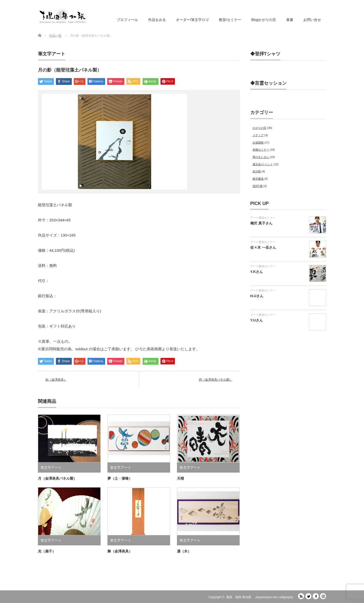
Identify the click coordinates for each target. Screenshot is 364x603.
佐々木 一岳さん (263, 247)
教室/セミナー (230, 20)
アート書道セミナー (263, 218)
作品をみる (157, 20)
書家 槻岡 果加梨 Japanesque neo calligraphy (260, 597)
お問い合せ (312, 20)
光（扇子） (47, 551)
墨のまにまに (261, 157)
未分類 (257, 171)
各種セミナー (261, 150)
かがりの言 (259, 128)
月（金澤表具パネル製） (57, 478)
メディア (258, 135)
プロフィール (127, 20)
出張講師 (258, 143)
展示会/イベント (263, 164)
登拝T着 (258, 186)
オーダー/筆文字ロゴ (192, 20)
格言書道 (258, 179)
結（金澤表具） (56, 380)
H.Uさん (257, 296)
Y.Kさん (257, 272)
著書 (290, 20)
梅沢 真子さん (261, 223)
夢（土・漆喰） (120, 478)
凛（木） (184, 551)
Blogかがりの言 (264, 20)
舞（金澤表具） (120, 551)
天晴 (180, 478)
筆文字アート (52, 54)
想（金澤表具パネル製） (216, 380)
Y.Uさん (257, 320)
